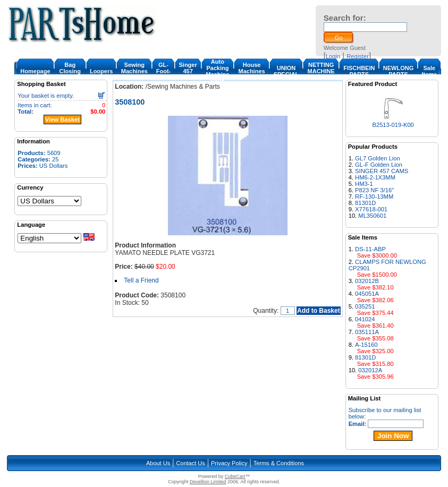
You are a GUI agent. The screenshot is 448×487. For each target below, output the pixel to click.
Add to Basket (319, 311)
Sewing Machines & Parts (134, 71)
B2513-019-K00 (393, 125)
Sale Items (429, 71)
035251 (365, 306)
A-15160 (366, 345)
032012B (367, 281)
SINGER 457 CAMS (382, 171)
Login (333, 56)
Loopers (101, 71)
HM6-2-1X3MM (375, 177)
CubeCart (235, 476)
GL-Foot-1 (163, 71)
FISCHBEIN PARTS (359, 71)
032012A (370, 370)
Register (358, 56)
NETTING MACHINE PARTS (321, 71)
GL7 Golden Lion (378, 158)
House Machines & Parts (251, 71)
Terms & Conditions (279, 463)
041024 (365, 319)
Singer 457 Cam (188, 71)
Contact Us (190, 463)
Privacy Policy (229, 463)
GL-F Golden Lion (379, 165)
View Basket (62, 119)
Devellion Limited (208, 482)
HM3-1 (364, 184)
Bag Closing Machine (70, 71)
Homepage (35, 71)
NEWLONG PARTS (398, 71)
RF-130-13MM (374, 196)
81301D (365, 203)
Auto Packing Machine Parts (217, 71)
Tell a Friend (141, 280)
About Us (158, 463)
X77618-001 (371, 209)
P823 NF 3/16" (374, 190)
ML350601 (372, 216)
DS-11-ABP (370, 249)
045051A (367, 294)
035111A (367, 332)
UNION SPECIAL (286, 71)
